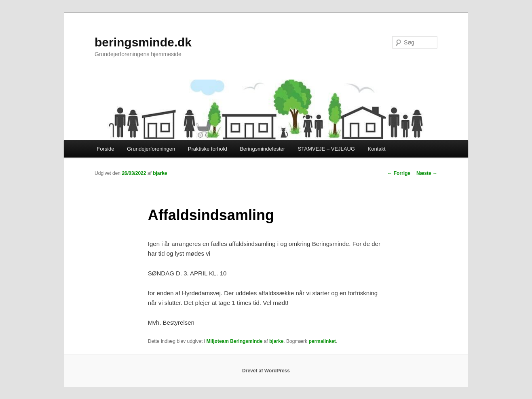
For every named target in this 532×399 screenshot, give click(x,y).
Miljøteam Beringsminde (235, 341)
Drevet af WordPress (266, 371)
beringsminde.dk (143, 42)
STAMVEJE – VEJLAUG (326, 149)
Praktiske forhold (208, 149)
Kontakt (376, 149)
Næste (427, 173)
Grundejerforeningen (151, 149)
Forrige (399, 173)
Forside (105, 149)
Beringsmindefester (262, 149)
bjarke (160, 173)
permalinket (322, 341)
